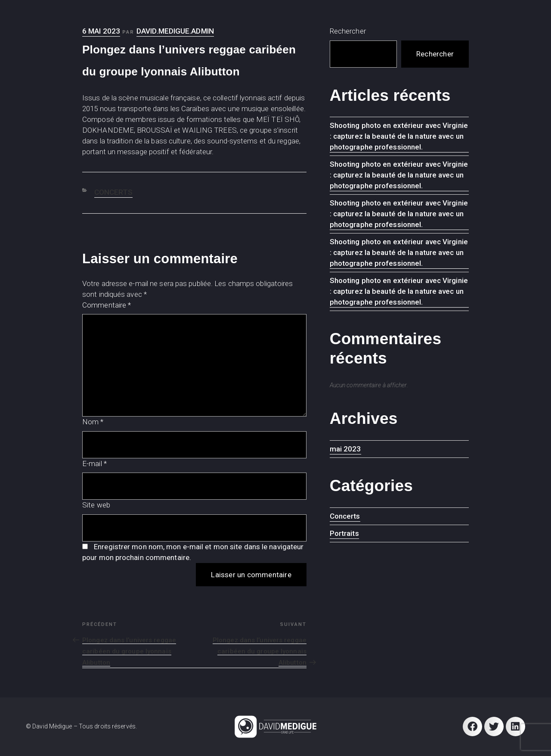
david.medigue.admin (175, 31)
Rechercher (348, 31)
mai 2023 (345, 449)
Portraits (344, 533)
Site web (96, 505)
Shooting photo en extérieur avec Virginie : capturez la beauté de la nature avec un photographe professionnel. (399, 136)
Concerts (114, 192)
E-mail (94, 464)
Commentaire (107, 305)
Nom (93, 422)
